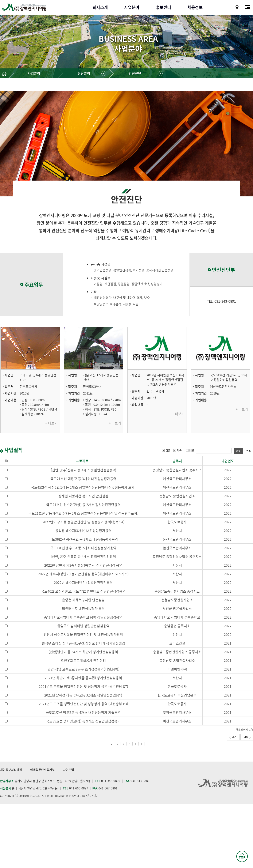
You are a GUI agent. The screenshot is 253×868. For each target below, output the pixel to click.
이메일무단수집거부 (42, 770)
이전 (233, 737)
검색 (238, 451)
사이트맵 (69, 770)
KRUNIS (91, 796)
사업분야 (34, 73)
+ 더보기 (51, 423)
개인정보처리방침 (11, 770)
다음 (247, 737)
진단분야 (84, 73)
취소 (249, 451)
